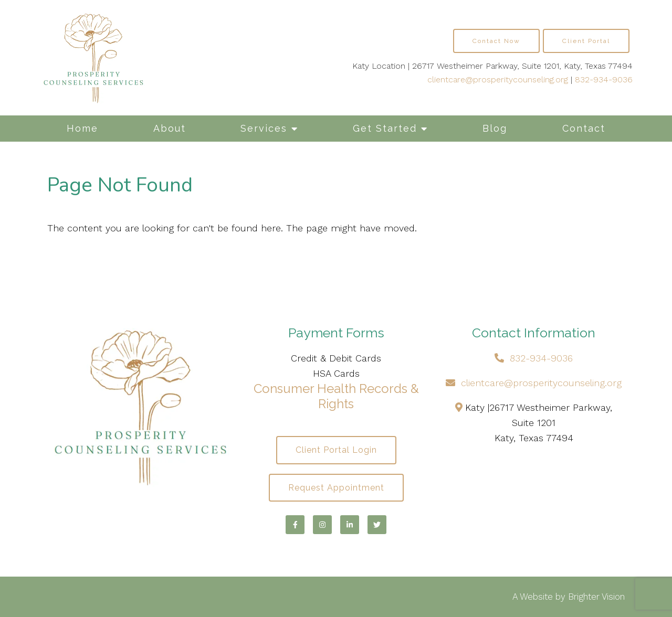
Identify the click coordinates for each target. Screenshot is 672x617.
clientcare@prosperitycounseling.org (498, 79)
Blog (495, 128)
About (170, 128)
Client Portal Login (336, 450)
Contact (584, 128)
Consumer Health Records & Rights (336, 396)
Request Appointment (336, 488)
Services (264, 128)
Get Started (385, 128)
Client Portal (586, 41)
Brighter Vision (596, 597)
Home (82, 128)
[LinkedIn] (350, 525)
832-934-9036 (604, 79)
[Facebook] (295, 525)
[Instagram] (322, 525)
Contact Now (496, 41)
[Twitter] (377, 525)
